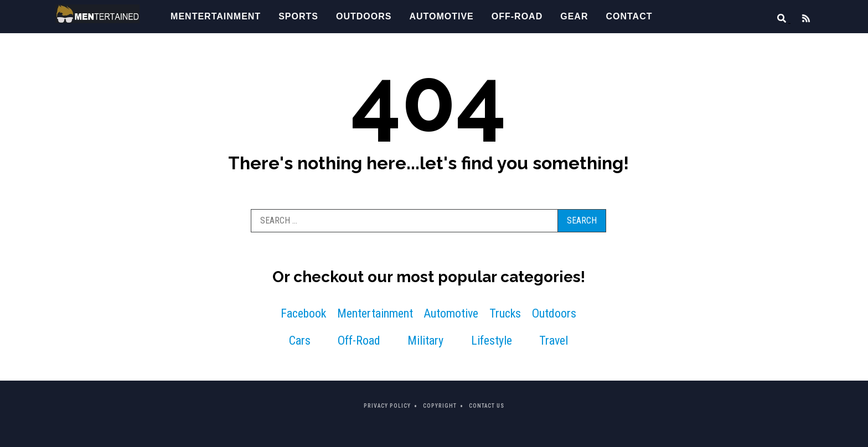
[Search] (778, 20)
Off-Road (517, 16)
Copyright (440, 406)
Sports (298, 16)
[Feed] (802, 20)
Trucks (505, 313)
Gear (574, 16)
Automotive (441, 16)
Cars (300, 341)
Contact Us (487, 406)
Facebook (303, 313)
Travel (554, 341)
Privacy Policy (387, 406)
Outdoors (364, 16)
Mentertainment (216, 16)
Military (425, 341)
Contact (629, 16)
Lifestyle (492, 341)
